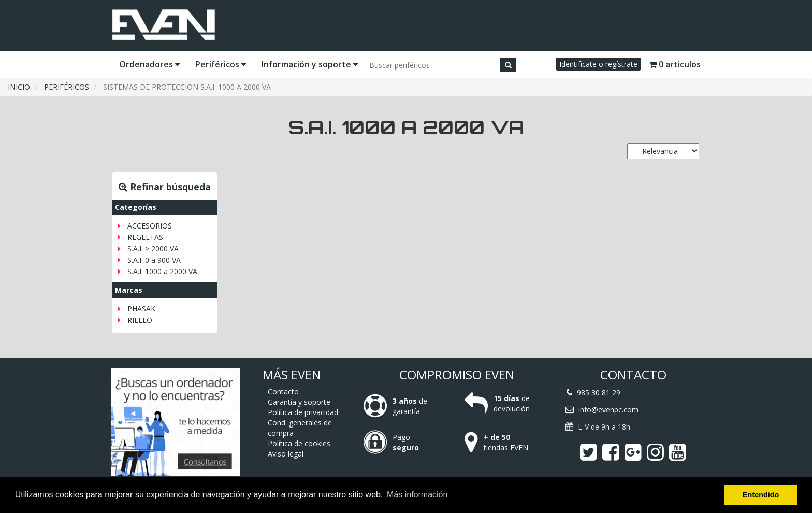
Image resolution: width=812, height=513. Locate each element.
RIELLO (140, 320)
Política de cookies (299, 443)
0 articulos (675, 64)
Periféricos (221, 64)
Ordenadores (149, 64)
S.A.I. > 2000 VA (153, 248)
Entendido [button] (761, 495)
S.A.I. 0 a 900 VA (154, 260)
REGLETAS (145, 237)
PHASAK (141, 309)
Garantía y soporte (299, 402)
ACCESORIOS (150, 226)
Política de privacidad (303, 412)
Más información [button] (417, 495)
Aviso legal (286, 454)
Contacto (283, 391)
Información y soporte (310, 64)
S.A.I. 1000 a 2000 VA (162, 271)
